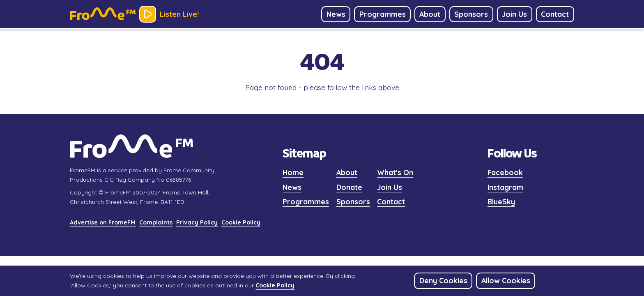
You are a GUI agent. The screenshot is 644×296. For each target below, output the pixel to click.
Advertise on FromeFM (103, 222)
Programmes (306, 201)
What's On (395, 172)
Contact (391, 201)
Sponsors (353, 201)
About (347, 172)
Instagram (505, 187)
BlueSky (501, 201)
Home (293, 172)
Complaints (156, 222)
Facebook (505, 172)
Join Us (390, 187)
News (292, 187)
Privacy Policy (197, 222)
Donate (349, 187)
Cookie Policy (241, 222)
